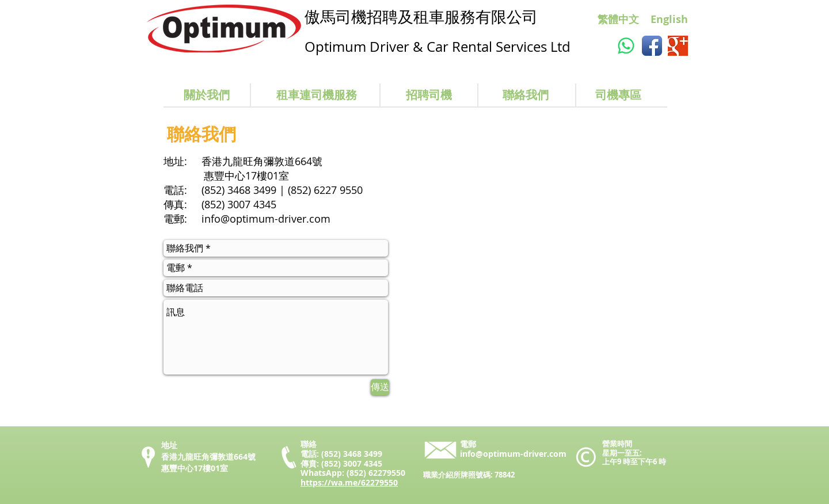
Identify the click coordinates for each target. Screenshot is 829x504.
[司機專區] (618, 95)
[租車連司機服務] (317, 95)
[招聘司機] (429, 95)
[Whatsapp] (626, 46)
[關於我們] (207, 95)
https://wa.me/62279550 (349, 482)
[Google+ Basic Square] (678, 46)
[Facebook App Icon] (652, 46)
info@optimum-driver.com (266, 219)
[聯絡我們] (526, 95)
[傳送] (380, 387)
